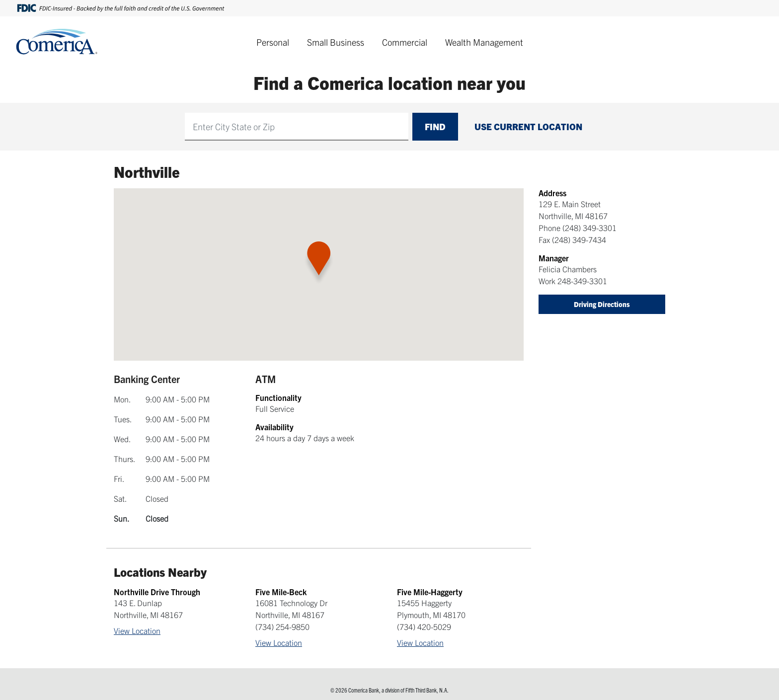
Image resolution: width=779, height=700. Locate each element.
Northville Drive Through (157, 592)
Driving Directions (602, 304)
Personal (273, 42)
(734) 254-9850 (282, 626)
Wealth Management (484, 42)
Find (435, 126)
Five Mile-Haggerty (430, 592)
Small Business (336, 42)
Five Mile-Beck (281, 592)
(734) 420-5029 (424, 626)
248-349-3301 (582, 281)
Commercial (405, 42)
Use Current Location (528, 126)
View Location (137, 630)
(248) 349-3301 (589, 228)
